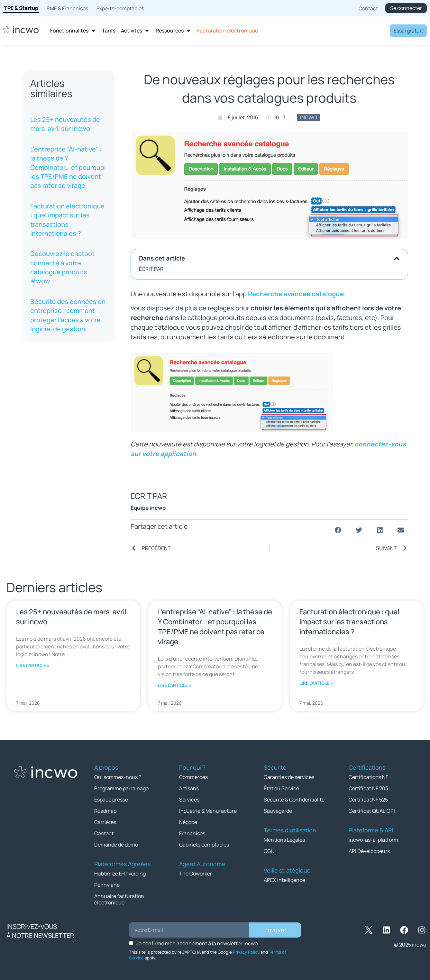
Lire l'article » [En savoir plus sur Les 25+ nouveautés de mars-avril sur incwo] (33, 665)
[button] (397, 258)
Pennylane (107, 885)
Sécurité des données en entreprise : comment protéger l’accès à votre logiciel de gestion (68, 315)
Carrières (105, 822)
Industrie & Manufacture (208, 811)
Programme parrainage (121, 788)
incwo (309, 117)
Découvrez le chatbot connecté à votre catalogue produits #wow (62, 267)
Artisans (189, 788)
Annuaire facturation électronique (119, 899)
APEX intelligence (284, 880)
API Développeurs (369, 851)
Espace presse (111, 800)
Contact (104, 833)
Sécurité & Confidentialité (294, 800)
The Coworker (196, 874)
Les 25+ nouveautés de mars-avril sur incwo (65, 124)
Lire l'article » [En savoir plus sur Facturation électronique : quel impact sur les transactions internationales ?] (316, 683)
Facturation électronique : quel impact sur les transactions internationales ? (67, 220)
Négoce (188, 822)
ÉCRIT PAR (151, 269)
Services (189, 800)
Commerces (193, 777)
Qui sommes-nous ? (118, 777)
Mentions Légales (284, 840)
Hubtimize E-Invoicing (120, 874)
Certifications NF (368, 777)
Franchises (192, 833)
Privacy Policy (246, 952)
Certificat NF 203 (368, 788)
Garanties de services (289, 777)
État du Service (281, 788)
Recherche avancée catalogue (296, 294)
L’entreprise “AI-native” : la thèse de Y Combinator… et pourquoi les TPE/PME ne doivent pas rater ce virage (68, 167)
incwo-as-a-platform (373, 840)
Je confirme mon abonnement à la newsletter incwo (197, 943)
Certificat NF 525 (368, 800)
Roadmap (105, 811)
